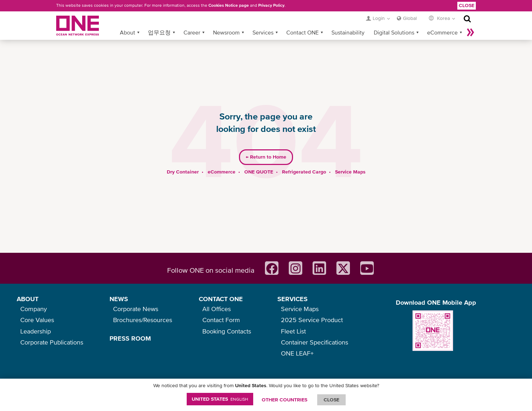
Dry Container (183, 160)
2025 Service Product (312, 320)
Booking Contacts (227, 331)
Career (192, 21)
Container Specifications (315, 342)
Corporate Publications (52, 342)
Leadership (36, 331)
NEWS (119, 299)
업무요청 (159, 21)
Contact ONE (302, 21)
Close (467, 5)
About (127, 21)
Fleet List (293, 331)
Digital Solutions (394, 21)
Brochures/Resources (143, 320)
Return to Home (266, 146)
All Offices (217, 309)
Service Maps (350, 160)
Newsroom (226, 21)
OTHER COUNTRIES (284, 400)
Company (34, 309)
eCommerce (442, 21)
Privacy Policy (271, 5)
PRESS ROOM (130, 338)
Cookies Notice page (229, 5)
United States (220, 399)
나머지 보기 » (470, 21)
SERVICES (292, 299)
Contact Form (221, 320)
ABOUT (28, 299)
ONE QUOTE (259, 160)
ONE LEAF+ (297, 353)
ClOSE (331, 400)
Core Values (37, 320)
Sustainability (348, 21)
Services (263, 21)
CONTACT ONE (221, 299)
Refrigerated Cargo (304, 160)
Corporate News (136, 309)
